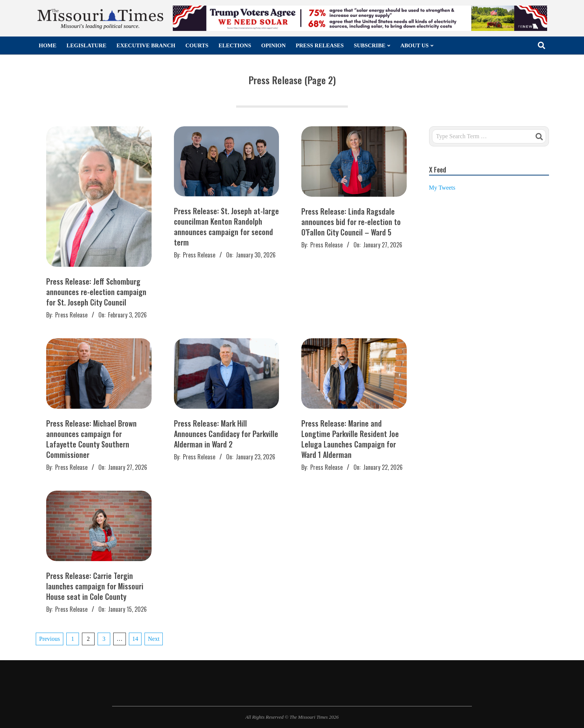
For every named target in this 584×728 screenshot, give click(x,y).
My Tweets (442, 188)
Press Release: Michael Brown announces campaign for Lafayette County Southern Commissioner (91, 439)
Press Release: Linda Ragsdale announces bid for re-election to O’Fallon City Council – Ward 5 (351, 222)
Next (154, 639)
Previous (50, 639)
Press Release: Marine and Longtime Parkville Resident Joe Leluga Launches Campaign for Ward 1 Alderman (350, 439)
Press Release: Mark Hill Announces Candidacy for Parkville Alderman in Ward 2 (226, 434)
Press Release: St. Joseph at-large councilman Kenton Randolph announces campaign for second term (226, 227)
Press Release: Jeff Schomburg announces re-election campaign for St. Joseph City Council (96, 292)
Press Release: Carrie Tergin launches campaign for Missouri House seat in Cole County (95, 586)
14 (135, 639)
